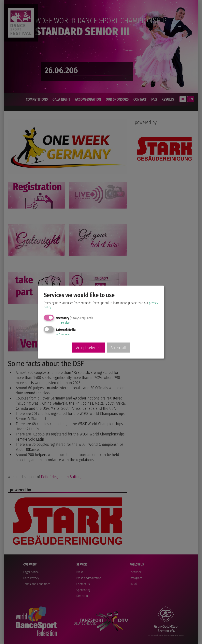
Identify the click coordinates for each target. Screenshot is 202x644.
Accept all (118, 347)
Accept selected (88, 347)
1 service (63, 323)
